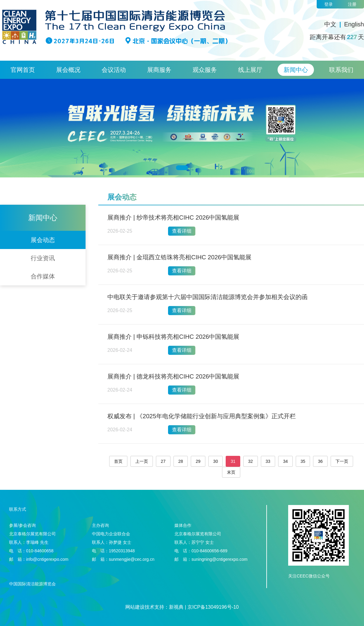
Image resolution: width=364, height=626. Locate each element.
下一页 (342, 461)
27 (163, 461)
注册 (352, 4)
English (354, 24)
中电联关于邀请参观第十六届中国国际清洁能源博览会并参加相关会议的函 (207, 297)
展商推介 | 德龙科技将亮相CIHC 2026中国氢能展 (173, 376)
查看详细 (182, 231)
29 (198, 461)
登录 (329, 4)
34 (285, 461)
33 (268, 461)
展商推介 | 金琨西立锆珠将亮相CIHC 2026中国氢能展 (179, 257)
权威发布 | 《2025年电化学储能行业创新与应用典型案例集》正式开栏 (202, 416)
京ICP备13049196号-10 (213, 607)
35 (303, 461)
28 (181, 461)
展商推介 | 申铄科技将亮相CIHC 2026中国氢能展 (173, 337)
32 (251, 461)
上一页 (142, 461)
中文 (330, 24)
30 (216, 461)
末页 (231, 472)
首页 (118, 461)
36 (320, 461)
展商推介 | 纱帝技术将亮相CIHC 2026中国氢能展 (173, 217)
